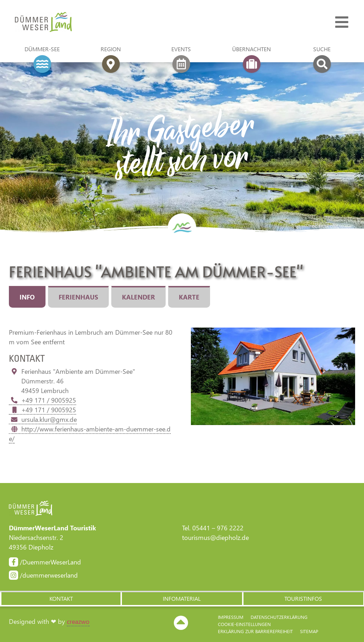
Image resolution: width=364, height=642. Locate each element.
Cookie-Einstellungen (244, 624)
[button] (61, 599)
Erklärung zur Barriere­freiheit (255, 631)
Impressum (231, 617)
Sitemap (309, 631)
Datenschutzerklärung (279, 617)
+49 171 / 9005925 (42, 400)
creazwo (78, 621)
